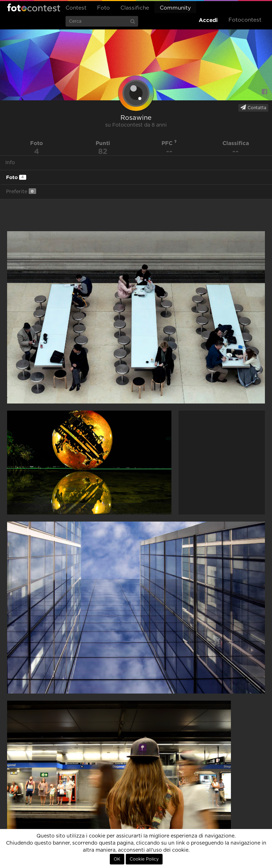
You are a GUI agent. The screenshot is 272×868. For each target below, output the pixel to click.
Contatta (253, 107)
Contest (76, 8)
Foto (103, 8)
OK (117, 859)
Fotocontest (34, 7)
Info (10, 163)
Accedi (208, 20)
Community (175, 8)
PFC (169, 143)
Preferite (21, 191)
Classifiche (135, 8)
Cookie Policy (144, 859)
